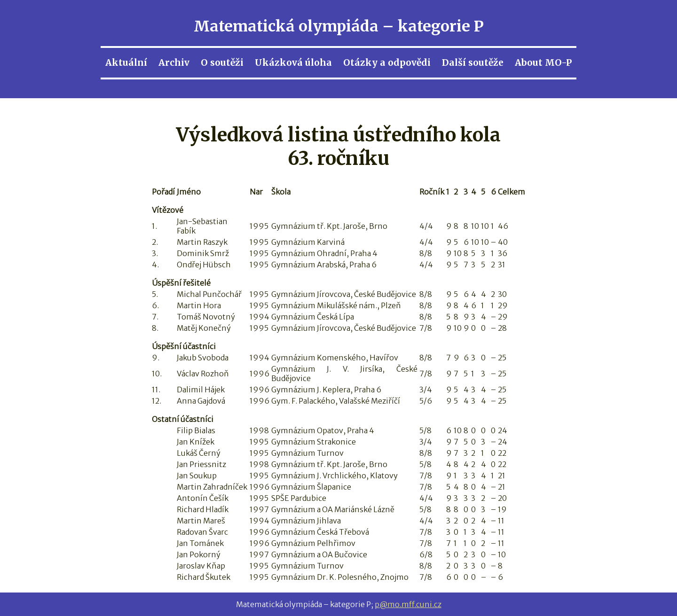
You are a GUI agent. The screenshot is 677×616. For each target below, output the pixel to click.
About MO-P (543, 62)
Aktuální (126, 62)
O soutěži (222, 62)
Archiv (174, 62)
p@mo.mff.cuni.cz (408, 604)
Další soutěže (473, 62)
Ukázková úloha (293, 62)
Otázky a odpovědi (387, 62)
